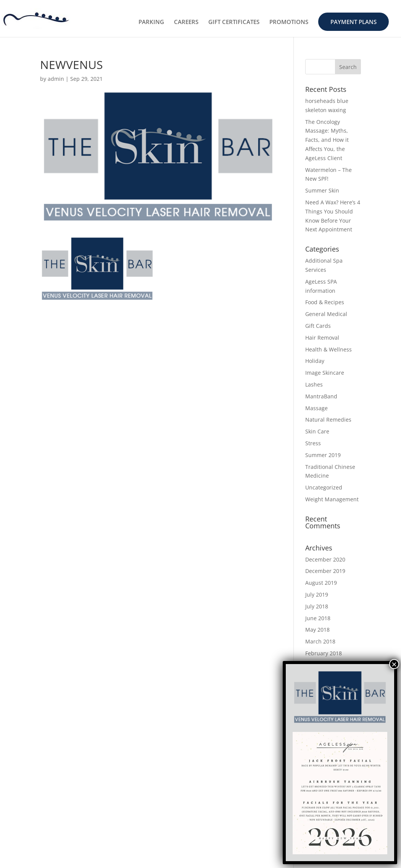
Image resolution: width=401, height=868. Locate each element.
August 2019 (321, 583)
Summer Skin (322, 190)
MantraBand (321, 396)
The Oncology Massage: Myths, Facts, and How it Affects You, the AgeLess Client (327, 140)
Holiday (315, 361)
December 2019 (325, 571)
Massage (316, 408)
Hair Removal (322, 338)
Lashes (314, 384)
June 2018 (318, 618)
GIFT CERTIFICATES (234, 22)
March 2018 (320, 641)
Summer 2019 (323, 455)
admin (56, 79)
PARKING (151, 22)
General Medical (326, 314)
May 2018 (317, 630)
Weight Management (332, 499)
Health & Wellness (329, 349)
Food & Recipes (325, 302)
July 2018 (317, 606)
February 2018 (324, 653)
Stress (313, 443)
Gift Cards (318, 326)
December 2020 (325, 559)
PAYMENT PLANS (353, 22)
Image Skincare (325, 373)
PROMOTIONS (289, 22)
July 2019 (317, 594)
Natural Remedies (328, 420)
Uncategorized (324, 487)
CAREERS (186, 22)
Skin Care (317, 431)
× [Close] (394, 664)
